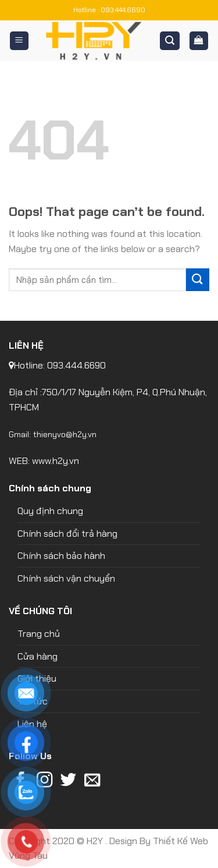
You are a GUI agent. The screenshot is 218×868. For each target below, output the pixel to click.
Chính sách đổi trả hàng (67, 534)
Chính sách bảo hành (61, 556)
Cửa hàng (37, 656)
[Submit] (198, 280)
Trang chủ (39, 634)
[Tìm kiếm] (170, 41)
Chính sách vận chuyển (66, 578)
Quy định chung (50, 511)
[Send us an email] (92, 781)
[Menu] (19, 41)
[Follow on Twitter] (68, 781)
